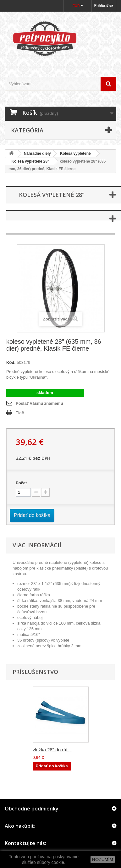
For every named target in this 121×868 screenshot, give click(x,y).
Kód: (11, 362)
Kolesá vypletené (75, 153)
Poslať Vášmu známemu (39, 403)
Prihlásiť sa (104, 5)
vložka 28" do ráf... (52, 750)
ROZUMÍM (103, 860)
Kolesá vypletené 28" (28, 161)
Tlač (20, 413)
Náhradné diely (37, 153)
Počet (21, 483)
